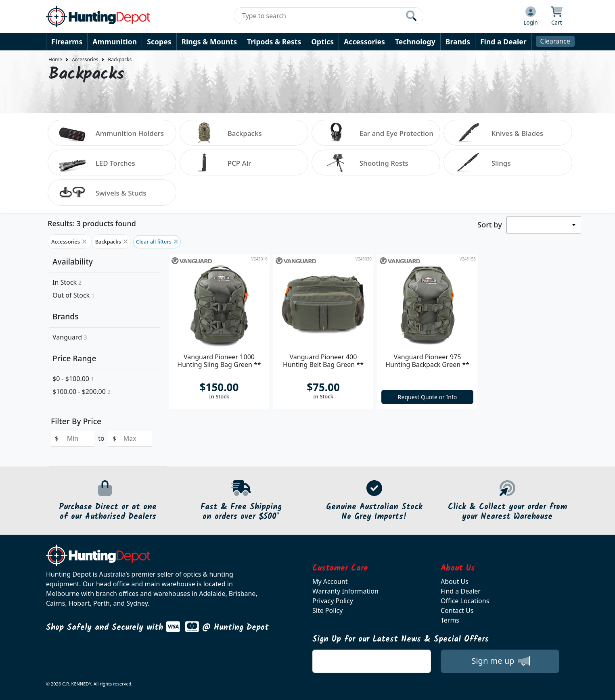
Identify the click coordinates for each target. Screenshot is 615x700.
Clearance (555, 41)
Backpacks (120, 59)
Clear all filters (157, 242)
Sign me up (501, 661)
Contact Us (457, 610)
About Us (455, 581)
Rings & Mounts (209, 42)
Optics (322, 42)
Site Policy (327, 610)
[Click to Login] (531, 17)
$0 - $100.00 (73, 379)
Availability (73, 261)
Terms (450, 620)
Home (55, 59)
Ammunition (115, 42)
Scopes (159, 42)
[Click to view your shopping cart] (557, 17)
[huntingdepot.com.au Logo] (98, 17)
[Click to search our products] (411, 16)
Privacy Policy (333, 601)
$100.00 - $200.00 (82, 392)
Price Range (74, 358)
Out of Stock (74, 295)
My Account (330, 581)
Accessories (364, 42)
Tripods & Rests (274, 42)
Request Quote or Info (427, 397)
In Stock (67, 282)
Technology (415, 42)
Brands (458, 42)
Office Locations (465, 601)
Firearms (67, 42)
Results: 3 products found (92, 223)
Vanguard (70, 337)
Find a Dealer (503, 42)
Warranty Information (345, 591)
